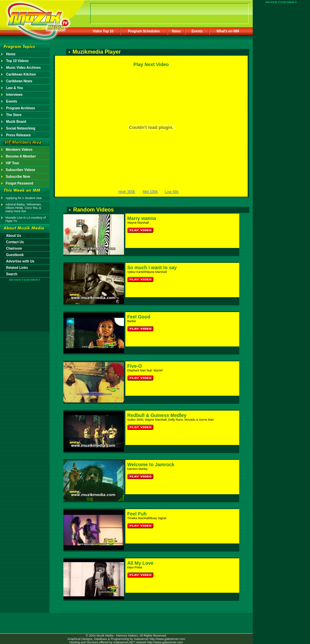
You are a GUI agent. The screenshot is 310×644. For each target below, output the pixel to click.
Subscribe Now (18, 177)
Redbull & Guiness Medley (157, 415)
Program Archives (21, 108)
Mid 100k (150, 192)
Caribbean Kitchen (21, 74)
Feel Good (139, 317)
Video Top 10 (103, 31)
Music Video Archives (23, 68)
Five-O (135, 366)
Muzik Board (16, 122)
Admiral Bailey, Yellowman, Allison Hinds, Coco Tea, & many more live (23, 208)
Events (197, 31)
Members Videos (19, 150)
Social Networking (21, 128)
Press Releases (18, 135)
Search (12, 274)
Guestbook (15, 255)
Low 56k (172, 192)
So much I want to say (152, 268)
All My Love (141, 563)
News (176, 31)
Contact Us (15, 242)
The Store (14, 115)
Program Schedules (144, 31)
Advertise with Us (20, 261)
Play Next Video (151, 64)
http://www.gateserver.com (167, 639)
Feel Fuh (137, 514)
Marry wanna (142, 218)
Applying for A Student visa (23, 198)
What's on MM (228, 31)
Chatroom (14, 248)
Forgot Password (20, 183)
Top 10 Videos (17, 61)
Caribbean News (19, 81)
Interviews (14, 95)
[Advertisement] (25, 301)
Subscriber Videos (21, 170)
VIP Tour (12, 163)
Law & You (14, 88)
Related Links (17, 268)
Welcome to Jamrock (151, 465)
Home (11, 54)
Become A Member (21, 156)
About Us (13, 236)
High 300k (127, 192)
